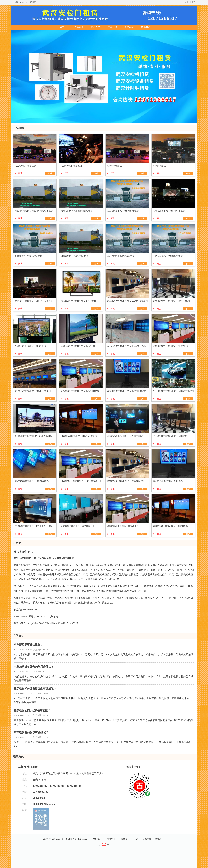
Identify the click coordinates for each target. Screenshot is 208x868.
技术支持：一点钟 (130, 839)
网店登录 (97, 839)
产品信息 (79, 27)
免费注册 (111, 839)
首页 (62, 27)
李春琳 (158, 839)
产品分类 (96, 27)
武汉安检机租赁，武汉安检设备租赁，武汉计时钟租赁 (44, 558)
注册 (186, 2)
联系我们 (146, 27)
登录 (194, 2)
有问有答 (129, 27)
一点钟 (15, 2)
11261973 (83, 839)
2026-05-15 (24, 2)
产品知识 (112, 27)
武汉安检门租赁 (24, 552)
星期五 (33, 2)
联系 (50, 173)
